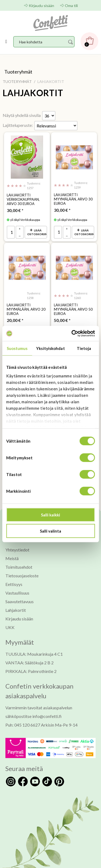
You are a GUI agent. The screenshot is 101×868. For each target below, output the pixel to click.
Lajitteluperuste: (18, 125)
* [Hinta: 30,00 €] (15, 210)
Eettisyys (14, 584)
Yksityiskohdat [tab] (50, 348)
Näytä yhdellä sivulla (22, 115)
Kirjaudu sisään (41, 6)
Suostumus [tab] (17, 348)
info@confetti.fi (47, 716)
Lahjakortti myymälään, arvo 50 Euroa (73, 309)
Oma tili (71, 6)
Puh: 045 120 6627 (23, 725)
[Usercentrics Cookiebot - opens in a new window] (72, 334)
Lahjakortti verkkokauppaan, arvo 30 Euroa (23, 199)
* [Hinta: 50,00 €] (62, 320)
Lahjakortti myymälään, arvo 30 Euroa (73, 199)
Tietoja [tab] (84, 348)
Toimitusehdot (19, 567)
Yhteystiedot (17, 550)
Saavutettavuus (20, 601)
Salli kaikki (50, 515)
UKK (10, 627)
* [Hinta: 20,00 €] (15, 320)
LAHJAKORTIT (33, 93)
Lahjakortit (16, 610)
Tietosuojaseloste (22, 576)
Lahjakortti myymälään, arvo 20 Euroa (26, 309)
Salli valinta (50, 531)
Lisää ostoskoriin (37, 232)
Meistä (12, 558)
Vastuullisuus (17, 593)
